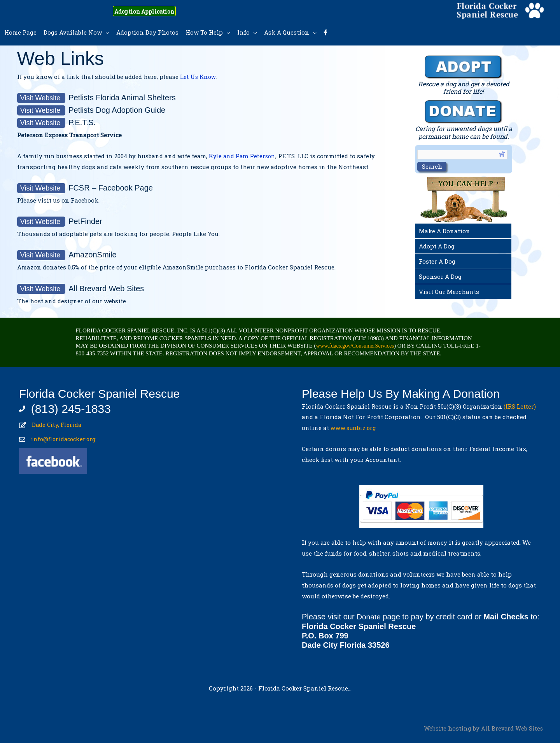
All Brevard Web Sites (512, 728)
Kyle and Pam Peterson (243, 156)
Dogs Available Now (73, 32)
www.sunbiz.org (355, 428)
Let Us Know (199, 77)
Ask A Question (287, 32)
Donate (369, 617)
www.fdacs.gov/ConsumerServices (357, 346)
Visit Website (41, 98)
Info (243, 32)
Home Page (20, 32)
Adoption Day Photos (147, 32)
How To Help (204, 32)
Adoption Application (152, 11)
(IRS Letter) (520, 406)
